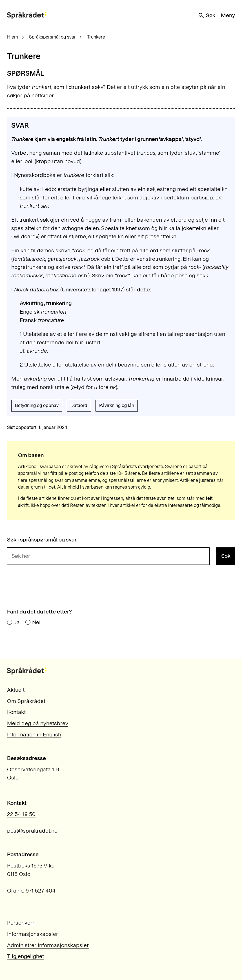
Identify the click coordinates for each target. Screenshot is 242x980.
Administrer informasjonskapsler (48, 945)
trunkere (74, 175)
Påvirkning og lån (117, 405)
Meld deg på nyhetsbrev (38, 723)
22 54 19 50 (21, 814)
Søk (207, 15)
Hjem (13, 37)
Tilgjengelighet (25, 956)
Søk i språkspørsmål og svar (42, 540)
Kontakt (16, 712)
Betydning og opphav (37, 405)
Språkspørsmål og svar (52, 37)
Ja (17, 622)
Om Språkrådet (26, 701)
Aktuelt (16, 690)
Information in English (34, 734)
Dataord (79, 405)
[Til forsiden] (27, 15)
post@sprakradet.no (32, 831)
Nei (36, 622)
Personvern (21, 923)
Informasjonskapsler (33, 934)
